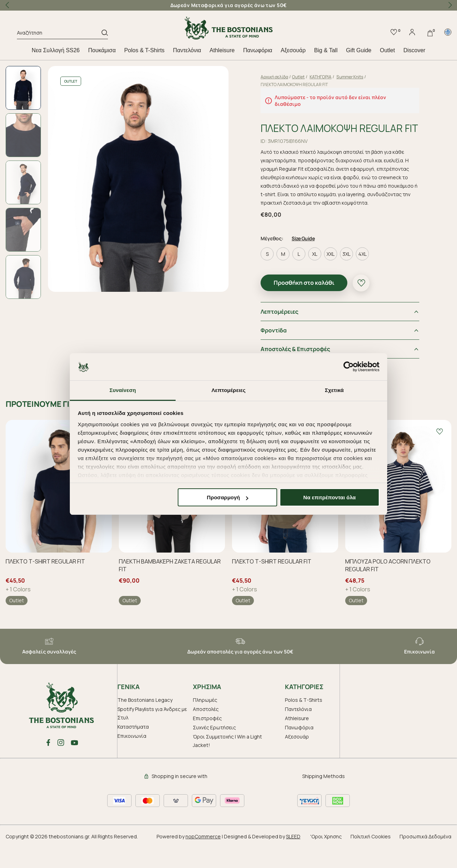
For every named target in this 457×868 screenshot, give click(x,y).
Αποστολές (206, 731)
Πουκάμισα (102, 50)
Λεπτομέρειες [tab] (229, 390)
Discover (414, 50)
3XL (352, 276)
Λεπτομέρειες (285, 333)
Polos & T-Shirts (144, 50)
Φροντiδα (279, 352)
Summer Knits (355, 77)
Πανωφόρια (257, 50)
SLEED (293, 858)
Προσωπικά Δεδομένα (425, 858)
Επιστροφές (207, 740)
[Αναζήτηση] (59, 34)
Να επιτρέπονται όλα (330, 497)
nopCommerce (203, 858)
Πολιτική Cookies (371, 858)
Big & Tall (326, 50)
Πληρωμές (205, 722)
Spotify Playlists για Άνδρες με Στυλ (152, 735)
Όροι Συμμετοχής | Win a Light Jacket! (227, 763)
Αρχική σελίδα (280, 77)
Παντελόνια (187, 50)
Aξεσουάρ (293, 50)
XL (320, 276)
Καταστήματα (133, 749)
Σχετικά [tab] (334, 390)
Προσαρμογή (228, 497)
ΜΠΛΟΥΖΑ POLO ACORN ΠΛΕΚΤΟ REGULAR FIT (388, 587)
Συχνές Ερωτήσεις (214, 749)
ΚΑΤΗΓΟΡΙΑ (326, 77)
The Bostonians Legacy (145, 722)
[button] (450, 5)
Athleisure (222, 50)
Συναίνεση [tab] (123, 390)
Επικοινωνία (132, 758)
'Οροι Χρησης (326, 858)
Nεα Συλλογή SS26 (56, 50)
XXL (336, 276)
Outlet (387, 50)
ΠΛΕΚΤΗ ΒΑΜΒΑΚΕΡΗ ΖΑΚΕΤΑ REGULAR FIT (170, 587)
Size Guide (309, 260)
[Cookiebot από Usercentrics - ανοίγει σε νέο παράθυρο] (349, 367)
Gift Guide (359, 50)
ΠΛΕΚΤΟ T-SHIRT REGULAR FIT (45, 583)
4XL (368, 276)
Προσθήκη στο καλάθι (310, 305)
